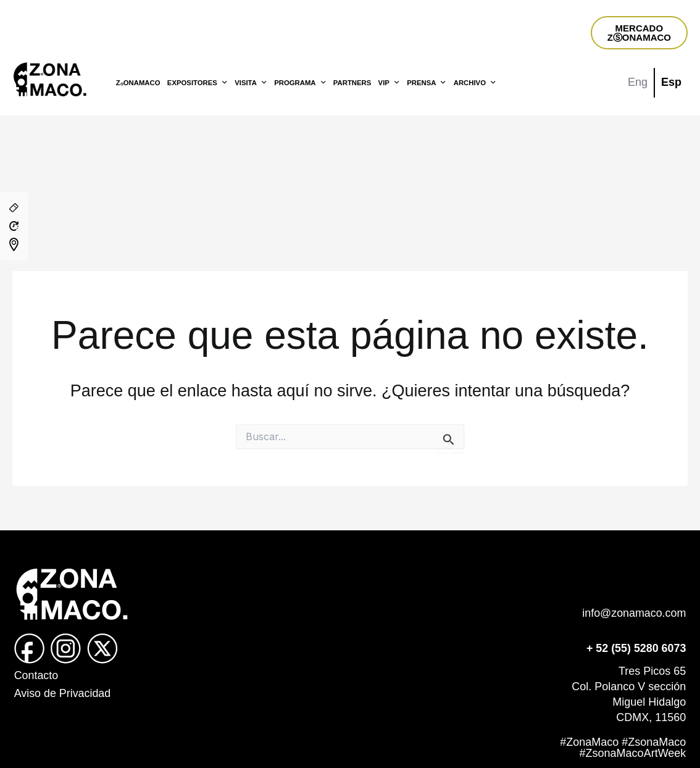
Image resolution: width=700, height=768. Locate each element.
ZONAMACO (138, 83)
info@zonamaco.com (634, 613)
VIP (389, 83)
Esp (671, 82)
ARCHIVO (475, 83)
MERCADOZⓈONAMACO (639, 33)
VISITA (251, 83)
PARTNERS (352, 83)
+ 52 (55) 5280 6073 (636, 648)
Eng (638, 82)
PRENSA (427, 83)
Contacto (36, 675)
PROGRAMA (300, 83)
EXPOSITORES (198, 83)
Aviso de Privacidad (63, 693)
